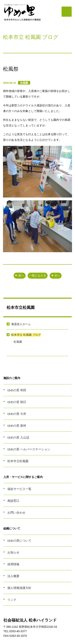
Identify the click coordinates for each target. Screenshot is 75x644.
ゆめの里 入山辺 (18, 437)
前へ (20, 276)
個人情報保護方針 (19, 588)
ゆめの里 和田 (17, 390)
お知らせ (13, 552)
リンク (12, 600)
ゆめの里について (19, 541)
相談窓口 (13, 501)
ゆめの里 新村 (17, 426)
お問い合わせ (16, 512)
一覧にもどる (38, 276)
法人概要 (13, 576)
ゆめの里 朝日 (17, 402)
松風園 (24, 83)
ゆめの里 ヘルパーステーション (29, 449)
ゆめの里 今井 (17, 414)
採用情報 (13, 564)
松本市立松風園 (18, 461)
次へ (56, 276)
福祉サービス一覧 (19, 489)
